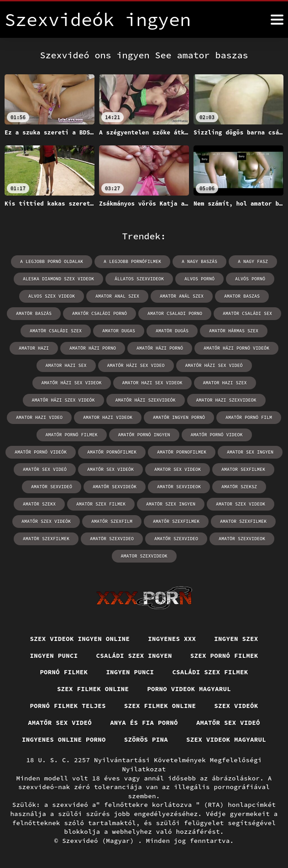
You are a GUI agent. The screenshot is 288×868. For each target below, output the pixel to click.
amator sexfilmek (243, 469)
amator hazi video (39, 417)
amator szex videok (241, 504)
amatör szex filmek (101, 504)
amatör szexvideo (112, 539)
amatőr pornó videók (41, 452)
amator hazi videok (108, 417)
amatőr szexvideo (176, 539)
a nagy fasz (253, 261)
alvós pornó (250, 279)
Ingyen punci (54, 656)
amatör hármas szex (234, 331)
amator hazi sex (66, 365)
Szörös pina (146, 739)
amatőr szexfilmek (176, 521)
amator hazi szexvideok (226, 400)
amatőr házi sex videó (214, 365)
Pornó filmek (64, 672)
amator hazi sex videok (152, 383)
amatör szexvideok (242, 539)
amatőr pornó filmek (72, 435)
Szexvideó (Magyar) (100, 841)
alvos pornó (199, 279)
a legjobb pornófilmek (132, 261)
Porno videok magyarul (189, 689)
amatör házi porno (93, 348)
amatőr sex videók (110, 469)
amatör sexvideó (52, 487)
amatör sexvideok (179, 487)
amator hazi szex (225, 383)
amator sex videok (178, 469)
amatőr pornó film (249, 417)
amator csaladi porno (175, 313)
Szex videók (236, 706)
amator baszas (242, 296)
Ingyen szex (236, 639)
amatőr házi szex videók (63, 400)
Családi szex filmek (210, 672)
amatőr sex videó (45, 469)
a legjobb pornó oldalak (52, 261)
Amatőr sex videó (60, 723)
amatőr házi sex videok (72, 383)
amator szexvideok (144, 556)
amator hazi (34, 348)
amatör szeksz (239, 487)
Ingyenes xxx (172, 639)
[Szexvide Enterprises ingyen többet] (277, 20)
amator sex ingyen (250, 452)
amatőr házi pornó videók (236, 348)
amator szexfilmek (243, 521)
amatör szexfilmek (46, 539)
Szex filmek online (93, 689)
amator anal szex (117, 296)
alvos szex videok (52, 296)
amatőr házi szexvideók (146, 400)
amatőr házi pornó (160, 348)
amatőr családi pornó (99, 313)
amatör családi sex (247, 313)
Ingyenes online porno (64, 739)
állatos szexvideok (139, 279)
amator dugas (119, 331)
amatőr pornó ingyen (144, 435)
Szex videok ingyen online (80, 639)
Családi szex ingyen (134, 656)
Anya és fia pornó (144, 723)
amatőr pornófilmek (112, 452)
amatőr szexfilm (112, 521)
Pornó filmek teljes (68, 706)
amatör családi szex (56, 331)
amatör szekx (39, 504)
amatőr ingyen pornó (179, 417)
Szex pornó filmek (224, 656)
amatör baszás (34, 313)
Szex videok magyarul (226, 739)
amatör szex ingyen (171, 504)
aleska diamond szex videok (58, 279)
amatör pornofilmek (182, 452)
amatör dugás (172, 331)
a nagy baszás (199, 261)
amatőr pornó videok (217, 435)
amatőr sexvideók (115, 487)
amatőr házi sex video (136, 365)
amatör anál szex (182, 296)
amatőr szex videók (46, 521)
